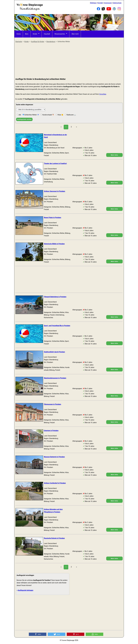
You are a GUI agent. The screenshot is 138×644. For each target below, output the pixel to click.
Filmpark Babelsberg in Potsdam (55, 297)
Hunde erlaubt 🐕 (48, 115)
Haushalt (47, 34)
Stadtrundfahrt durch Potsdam (54, 352)
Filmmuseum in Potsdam (53, 404)
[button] (38, 634)
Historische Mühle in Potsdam (54, 244)
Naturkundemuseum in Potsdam (55, 378)
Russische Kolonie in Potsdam (54, 538)
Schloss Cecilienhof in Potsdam (55, 483)
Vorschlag (103, 94)
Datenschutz (117, 3)
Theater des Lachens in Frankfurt (55, 163)
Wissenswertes (60, 34)
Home (19, 34)
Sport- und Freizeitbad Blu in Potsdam (57, 326)
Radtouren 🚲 (71, 115)
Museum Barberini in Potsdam (54, 457)
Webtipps (93, 3)
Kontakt (100, 3)
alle (20, 115)
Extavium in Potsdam (51, 431)
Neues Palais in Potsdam (53, 218)
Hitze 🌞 (60, 115)
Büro (27, 34)
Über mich (75, 34)
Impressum (108, 3)
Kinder (35, 34)
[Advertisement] (69, 60)
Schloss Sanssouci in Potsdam (55, 191)
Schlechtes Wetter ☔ (32, 115)
